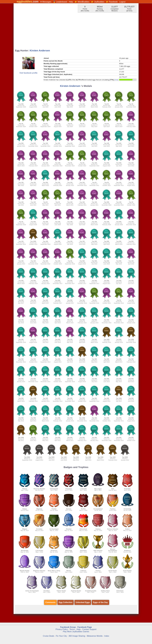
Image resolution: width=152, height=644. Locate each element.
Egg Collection (66, 602)
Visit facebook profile (28, 73)
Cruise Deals (49, 636)
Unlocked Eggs (83, 602)
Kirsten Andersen (40, 51)
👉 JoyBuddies (98, 2)
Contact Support (89, 629)
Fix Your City (62, 636)
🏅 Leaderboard (60, 2)
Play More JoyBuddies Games (76, 632)
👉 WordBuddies (82, 2)
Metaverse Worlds (95, 636)
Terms (72, 629)
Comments (50, 602)
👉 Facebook (112, 2)
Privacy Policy (62, 629)
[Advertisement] (76, 30)
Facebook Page (85, 627)
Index (107, 636)
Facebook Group (68, 627)
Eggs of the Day (100, 602)
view (116, 80)
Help (71, 2)
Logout (122, 2)
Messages (47, 2)
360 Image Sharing (77, 636)
